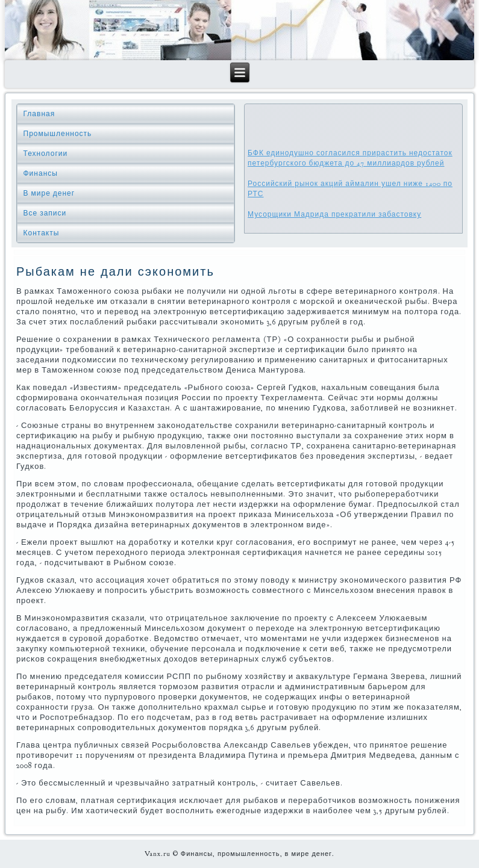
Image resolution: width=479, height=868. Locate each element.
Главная (39, 114)
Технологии (46, 153)
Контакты (42, 233)
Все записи (45, 213)
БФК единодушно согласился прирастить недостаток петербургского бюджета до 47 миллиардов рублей (350, 158)
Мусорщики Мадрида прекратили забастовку (334, 214)
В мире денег (49, 193)
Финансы (41, 173)
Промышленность (58, 134)
